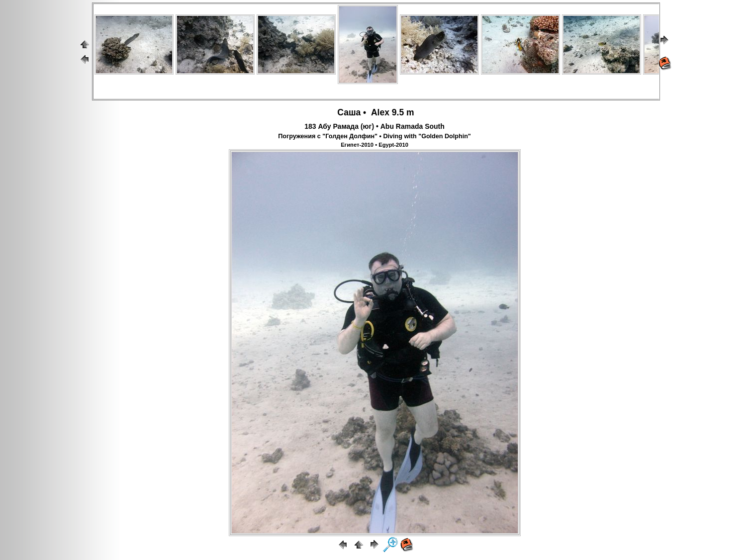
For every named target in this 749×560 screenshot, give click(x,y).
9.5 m (403, 112)
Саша (348, 112)
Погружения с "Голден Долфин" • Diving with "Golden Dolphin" (374, 136)
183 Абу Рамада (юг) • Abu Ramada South (374, 126)
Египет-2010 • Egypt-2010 (374, 145)
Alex (379, 112)
